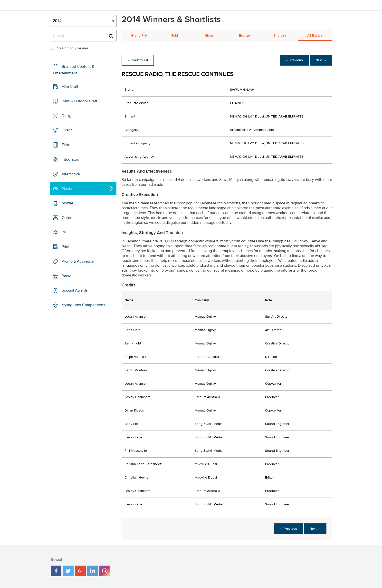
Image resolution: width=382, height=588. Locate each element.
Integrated (70, 159)
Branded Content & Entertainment (74, 70)
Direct (67, 130)
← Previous (294, 60)
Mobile (67, 203)
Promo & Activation (78, 261)
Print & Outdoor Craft (79, 101)
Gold (174, 36)
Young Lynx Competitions (83, 305)
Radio (67, 276)
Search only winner (73, 48)
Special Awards (75, 290)
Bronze (244, 36)
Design (68, 116)
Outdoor (69, 218)
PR (64, 232)
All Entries (315, 36)
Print (66, 247)
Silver (209, 36)
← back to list (138, 60)
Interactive (71, 174)
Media (67, 188)
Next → (321, 60)
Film (65, 145)
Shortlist (280, 36)
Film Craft (70, 87)
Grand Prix (139, 36)
